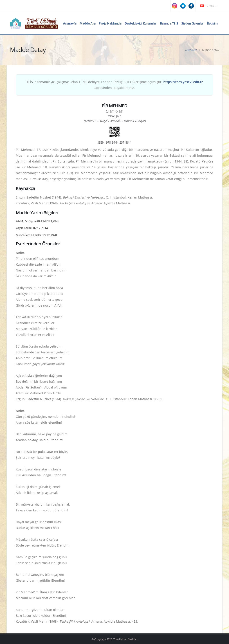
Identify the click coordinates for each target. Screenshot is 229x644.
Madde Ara (88, 23)
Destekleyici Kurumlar (141, 23)
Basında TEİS (169, 23)
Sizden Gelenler (192, 23)
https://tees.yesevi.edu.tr (183, 82)
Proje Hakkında (110, 23)
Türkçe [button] (208, 6)
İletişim (212, 23)
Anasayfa (70, 23)
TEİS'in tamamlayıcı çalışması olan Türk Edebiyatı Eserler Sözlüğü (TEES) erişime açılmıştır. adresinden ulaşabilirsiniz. (115, 85)
